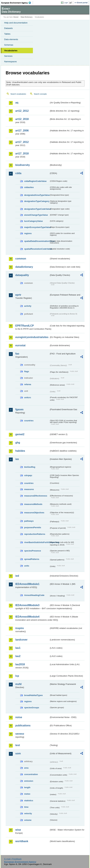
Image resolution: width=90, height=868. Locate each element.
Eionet (16, 17)
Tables (7, 34)
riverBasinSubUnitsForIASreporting (37, 542)
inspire (20, 628)
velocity (28, 813)
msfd (18, 684)
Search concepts (40, 94)
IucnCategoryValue (33, 221)
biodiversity (23, 165)
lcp (17, 676)
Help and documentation (16, 23)
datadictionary (24, 267)
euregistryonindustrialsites (32, 337)
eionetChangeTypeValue (36, 215)
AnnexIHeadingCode (34, 595)
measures (29, 489)
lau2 (18, 656)
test (18, 745)
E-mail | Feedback (13, 859)
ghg (18, 443)
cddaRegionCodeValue (35, 181)
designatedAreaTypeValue (37, 195)
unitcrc (28, 397)
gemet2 (20, 434)
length (27, 787)
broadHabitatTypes (33, 695)
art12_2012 (22, 111)
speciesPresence (33, 551)
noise (19, 717)
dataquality (22, 275)
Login (66, 3)
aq (17, 103)
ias (17, 459)
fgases (19, 409)
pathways (29, 521)
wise (18, 830)
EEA (17, 3)
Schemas (9, 45)
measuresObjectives (34, 513)
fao (17, 354)
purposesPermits (33, 527)
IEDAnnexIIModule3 (27, 605)
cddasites (29, 187)
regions (28, 233)
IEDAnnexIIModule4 (27, 617)
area (26, 768)
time (26, 807)
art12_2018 (22, 119)
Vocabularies (11, 51)
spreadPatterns (32, 559)
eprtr (18, 295)
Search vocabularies (18, 94)
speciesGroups (32, 708)
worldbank (22, 841)
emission (29, 781)
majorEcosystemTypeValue (37, 227)
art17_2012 (22, 142)
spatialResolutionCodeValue (37, 249)
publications (23, 725)
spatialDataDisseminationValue (37, 241)
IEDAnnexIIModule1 (27, 584)
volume (28, 820)
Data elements (11, 39)
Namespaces (10, 62)
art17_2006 (22, 131)
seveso (20, 734)
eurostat (20, 345)
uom (18, 753)
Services (8, 56)
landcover (21, 640)
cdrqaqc (28, 475)
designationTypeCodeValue (37, 209)
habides (20, 451)
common (21, 259)
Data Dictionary (27, 17)
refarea (28, 384)
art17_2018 (22, 154)
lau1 (18, 648)
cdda (18, 173)
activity (28, 306)
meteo (27, 794)
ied (17, 576)
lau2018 (20, 664)
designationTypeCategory (37, 201)
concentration (31, 774)
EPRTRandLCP (25, 326)
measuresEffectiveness (36, 496)
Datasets (8, 28)
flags (27, 371)
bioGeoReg (30, 467)
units (27, 566)
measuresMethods (33, 504)
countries (29, 421)
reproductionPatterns (35, 534)
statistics (29, 801)
